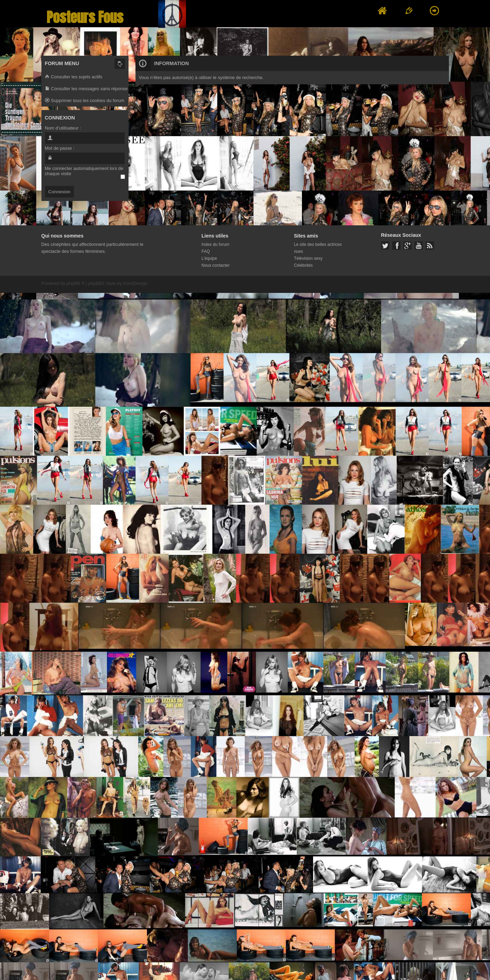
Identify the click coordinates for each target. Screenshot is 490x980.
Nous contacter (216, 265)
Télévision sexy (308, 258)
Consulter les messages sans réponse (86, 89)
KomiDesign (135, 283)
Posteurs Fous (85, 17)
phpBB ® (76, 283)
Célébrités (303, 265)
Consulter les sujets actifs (74, 77)
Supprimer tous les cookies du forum (85, 101)
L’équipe (209, 258)
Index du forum (216, 244)
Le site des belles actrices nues (318, 248)
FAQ (206, 251)
